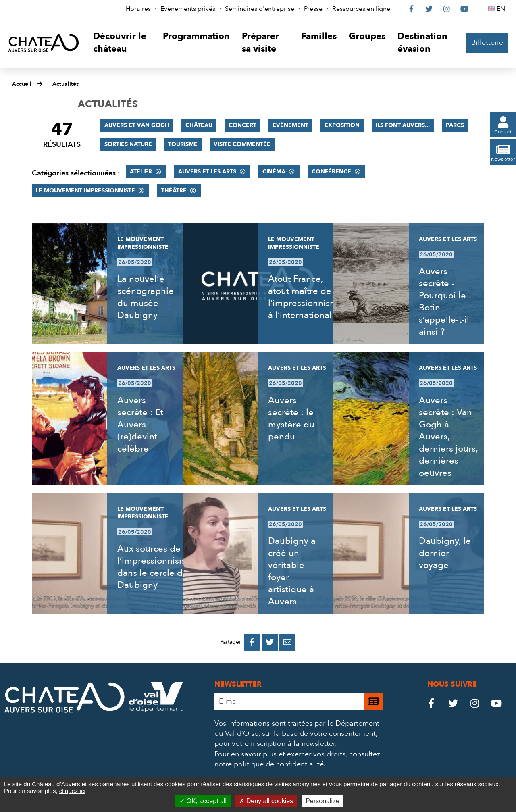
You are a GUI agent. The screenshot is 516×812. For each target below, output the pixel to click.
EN (502, 9)
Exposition (342, 125)
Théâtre (174, 191)
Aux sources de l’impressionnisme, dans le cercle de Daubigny (156, 567)
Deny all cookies (266, 801)
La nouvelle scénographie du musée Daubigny (146, 297)
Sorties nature (128, 144)
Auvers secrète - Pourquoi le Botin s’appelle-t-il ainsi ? (444, 302)
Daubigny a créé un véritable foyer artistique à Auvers (292, 571)
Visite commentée (242, 144)
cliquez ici (72, 791)
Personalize (322, 801)
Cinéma (274, 172)
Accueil (22, 84)
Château (199, 125)
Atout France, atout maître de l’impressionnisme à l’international (306, 297)
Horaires (138, 9)
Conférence (331, 172)
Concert (242, 125)
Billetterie (487, 43)
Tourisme (183, 144)
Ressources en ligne (361, 9)
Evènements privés (188, 9)
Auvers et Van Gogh (137, 125)
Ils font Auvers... (403, 125)
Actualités (66, 84)
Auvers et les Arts (207, 172)
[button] (122, 43)
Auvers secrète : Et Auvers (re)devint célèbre (140, 425)
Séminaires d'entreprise (260, 9)
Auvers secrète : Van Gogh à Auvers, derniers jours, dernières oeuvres (448, 437)
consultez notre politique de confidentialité (297, 759)
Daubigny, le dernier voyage (445, 553)
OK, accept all (203, 801)
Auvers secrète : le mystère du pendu (291, 418)
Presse (313, 9)
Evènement (290, 125)
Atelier (141, 172)
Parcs (455, 125)
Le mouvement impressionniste (85, 191)
